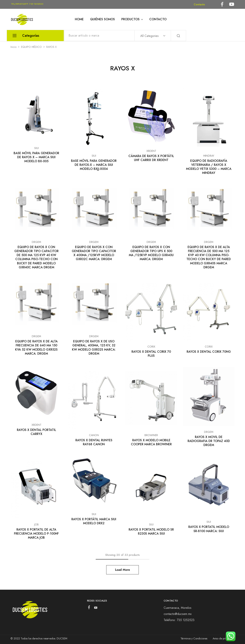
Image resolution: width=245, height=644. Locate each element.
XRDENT (151, 151)
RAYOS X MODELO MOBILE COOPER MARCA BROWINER (151, 442)
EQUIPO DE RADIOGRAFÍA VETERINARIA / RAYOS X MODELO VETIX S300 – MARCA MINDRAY (209, 167)
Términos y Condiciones (194, 638)
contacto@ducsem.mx (178, 614)
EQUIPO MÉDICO (31, 47)
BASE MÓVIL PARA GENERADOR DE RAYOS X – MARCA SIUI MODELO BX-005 (36, 157)
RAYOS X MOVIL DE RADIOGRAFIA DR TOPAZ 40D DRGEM (209, 441)
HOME (79, 19)
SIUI (36, 148)
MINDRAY (209, 156)
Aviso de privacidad (224, 638)
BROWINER (151, 435)
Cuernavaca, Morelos (178, 608)
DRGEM (36, 242)
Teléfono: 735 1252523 (179, 620)
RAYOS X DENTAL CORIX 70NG (209, 352)
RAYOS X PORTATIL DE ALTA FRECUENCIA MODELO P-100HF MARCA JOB (36, 534)
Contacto (199, 4)
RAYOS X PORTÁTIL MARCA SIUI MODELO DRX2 (94, 521)
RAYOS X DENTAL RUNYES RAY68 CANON (94, 442)
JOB (36, 524)
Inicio (13, 47)
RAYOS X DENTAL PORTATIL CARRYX (36, 432)
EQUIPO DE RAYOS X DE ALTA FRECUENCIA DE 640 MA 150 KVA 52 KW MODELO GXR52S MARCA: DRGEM (36, 347)
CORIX (151, 347)
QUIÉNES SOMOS (102, 19)
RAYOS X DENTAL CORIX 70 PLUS (151, 354)
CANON (94, 435)
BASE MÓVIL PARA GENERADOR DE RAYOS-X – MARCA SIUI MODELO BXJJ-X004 (94, 165)
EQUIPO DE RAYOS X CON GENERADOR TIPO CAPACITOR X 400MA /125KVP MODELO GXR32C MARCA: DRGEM (94, 253)
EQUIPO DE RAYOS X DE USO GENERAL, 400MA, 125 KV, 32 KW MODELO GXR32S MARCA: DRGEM (94, 347)
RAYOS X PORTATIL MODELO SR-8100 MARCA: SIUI (209, 529)
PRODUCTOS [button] (132, 19)
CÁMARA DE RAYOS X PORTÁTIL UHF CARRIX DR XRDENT (151, 158)
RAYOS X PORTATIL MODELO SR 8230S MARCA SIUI (151, 532)
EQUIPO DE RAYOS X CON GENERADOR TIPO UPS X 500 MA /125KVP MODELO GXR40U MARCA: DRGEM (151, 253)
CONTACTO (158, 19)
